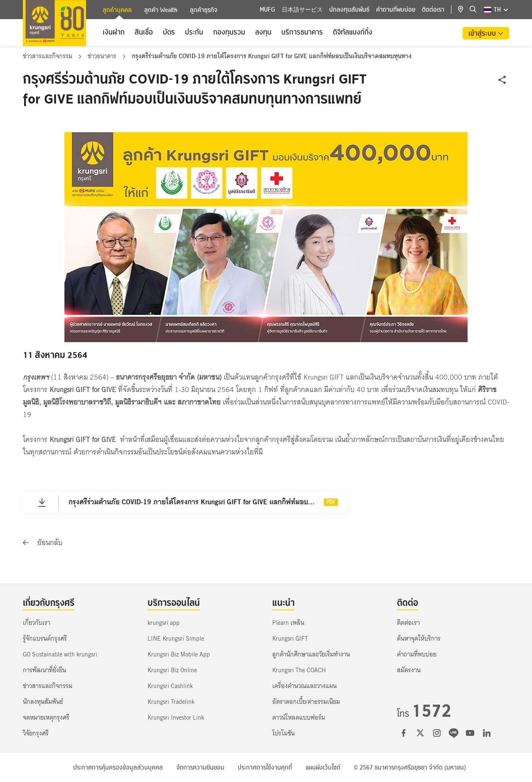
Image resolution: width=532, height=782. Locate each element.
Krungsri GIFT (290, 639)
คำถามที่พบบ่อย (396, 10)
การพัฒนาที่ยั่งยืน (44, 670)
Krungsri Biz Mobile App (179, 654)
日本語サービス (302, 10)
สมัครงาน (409, 670)
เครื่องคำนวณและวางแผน (304, 686)
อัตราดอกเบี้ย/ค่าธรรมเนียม (306, 702)
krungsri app (164, 623)
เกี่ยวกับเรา (37, 623)
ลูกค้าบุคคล (117, 11)
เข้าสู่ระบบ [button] (483, 33)
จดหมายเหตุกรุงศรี (46, 718)
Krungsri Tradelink (171, 702)
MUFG (267, 10)
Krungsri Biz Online (172, 670)
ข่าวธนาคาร (103, 56)
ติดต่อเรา (433, 10)
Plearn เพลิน (288, 623)
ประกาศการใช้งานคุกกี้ (265, 767)
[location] (464, 10)
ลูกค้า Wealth (161, 10)
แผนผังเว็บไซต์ (323, 767)
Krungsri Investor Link (176, 718)
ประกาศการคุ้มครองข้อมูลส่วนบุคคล (118, 767)
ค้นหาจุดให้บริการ (419, 639)
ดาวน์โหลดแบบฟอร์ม (299, 718)
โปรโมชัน (283, 733)
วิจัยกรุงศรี (36, 733)
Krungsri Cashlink (170, 686)
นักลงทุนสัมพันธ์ (349, 10)
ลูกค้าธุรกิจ (204, 10)
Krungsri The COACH (299, 670)
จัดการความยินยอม (200, 767)
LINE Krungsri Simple (176, 639)
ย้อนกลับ (43, 543)
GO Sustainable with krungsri (60, 654)
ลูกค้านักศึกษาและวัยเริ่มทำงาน (311, 654)
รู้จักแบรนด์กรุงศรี (45, 639)
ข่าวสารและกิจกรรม (48, 56)
